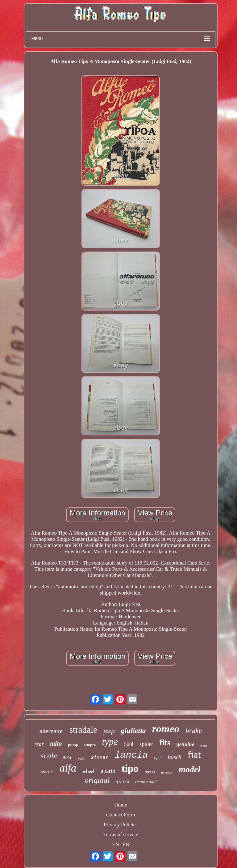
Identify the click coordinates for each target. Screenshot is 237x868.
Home (121, 805)
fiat (194, 755)
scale (49, 756)
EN (116, 844)
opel (158, 758)
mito (56, 743)
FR (126, 844)
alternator (51, 731)
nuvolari (167, 773)
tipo (130, 768)
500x (68, 758)
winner (100, 758)
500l (129, 744)
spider (146, 744)
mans (81, 759)
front (204, 746)
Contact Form (121, 815)
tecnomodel (146, 782)
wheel (88, 771)
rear (39, 744)
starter (47, 772)
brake (194, 731)
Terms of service (121, 834)
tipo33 (150, 772)
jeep (109, 731)
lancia (131, 755)
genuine (185, 744)
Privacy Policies (121, 825)
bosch (175, 757)
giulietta (133, 730)
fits (165, 743)
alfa (68, 768)
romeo (166, 729)
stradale (83, 730)
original (97, 780)
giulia (122, 782)
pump (73, 745)
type (110, 742)
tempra (90, 745)
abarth (108, 771)
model (189, 769)
